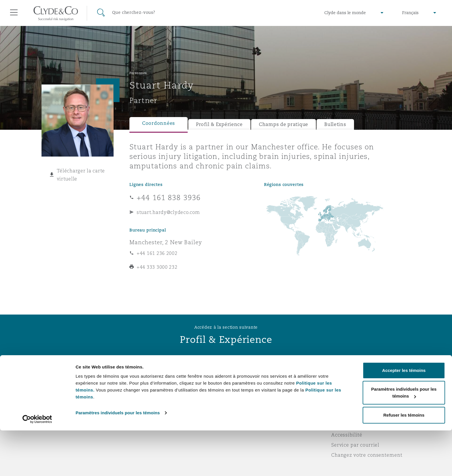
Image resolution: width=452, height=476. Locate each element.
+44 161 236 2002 (157, 253)
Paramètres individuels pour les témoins (118, 458)
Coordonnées (159, 123)
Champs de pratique (284, 124)
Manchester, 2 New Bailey (166, 242)
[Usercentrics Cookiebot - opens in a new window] (37, 465)
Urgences (249, 384)
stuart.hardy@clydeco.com (168, 212)
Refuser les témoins (404, 461)
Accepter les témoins (404, 416)
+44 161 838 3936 (169, 197)
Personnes (138, 73)
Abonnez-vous (247, 395)
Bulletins (335, 124)
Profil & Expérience (219, 124)
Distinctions (144, 394)
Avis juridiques (350, 384)
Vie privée (344, 394)
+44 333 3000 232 (157, 267)
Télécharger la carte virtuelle (81, 175)
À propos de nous (151, 384)
